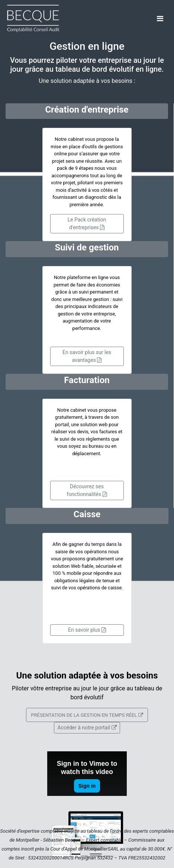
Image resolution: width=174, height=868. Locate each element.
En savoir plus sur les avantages (87, 356)
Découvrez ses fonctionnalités (87, 490)
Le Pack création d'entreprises (87, 224)
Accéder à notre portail (87, 728)
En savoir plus (87, 630)
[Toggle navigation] (160, 19)
